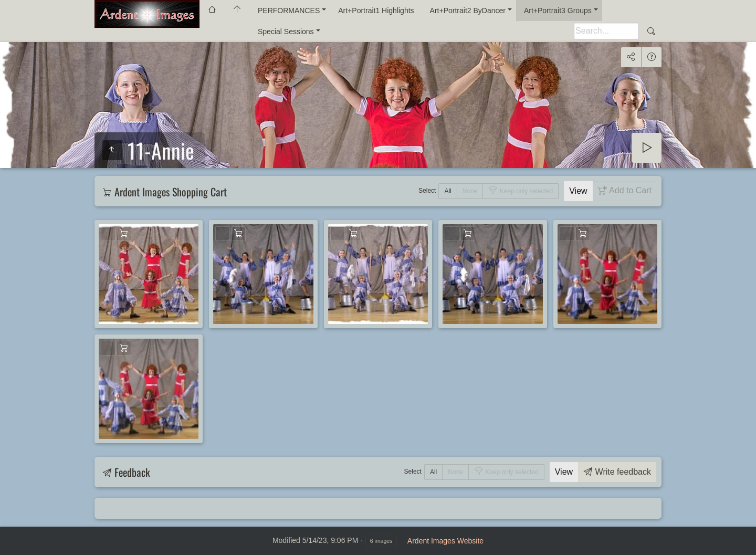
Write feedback (622, 472)
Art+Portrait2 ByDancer (468, 11)
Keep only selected (525, 191)
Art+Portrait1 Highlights (376, 11)
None (470, 191)
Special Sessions (286, 32)
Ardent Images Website (445, 541)
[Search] (606, 31)
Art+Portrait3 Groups (558, 11)
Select (427, 191)
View (578, 191)
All (448, 191)
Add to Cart (629, 190)
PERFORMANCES (289, 11)
